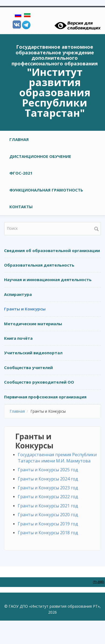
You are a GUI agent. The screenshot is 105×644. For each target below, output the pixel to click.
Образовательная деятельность (39, 265)
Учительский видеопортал (33, 353)
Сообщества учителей (28, 367)
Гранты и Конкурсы (25, 309)
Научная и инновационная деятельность (48, 279)
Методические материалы (33, 324)
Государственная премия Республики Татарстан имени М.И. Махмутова (57, 458)
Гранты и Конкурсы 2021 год (48, 506)
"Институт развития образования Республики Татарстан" (55, 92)
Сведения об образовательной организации (52, 250)
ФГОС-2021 (21, 173)
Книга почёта (18, 338)
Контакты (21, 207)
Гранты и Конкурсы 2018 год (48, 533)
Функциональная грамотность (46, 190)
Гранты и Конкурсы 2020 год (48, 515)
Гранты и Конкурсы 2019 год (48, 524)
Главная (19, 139)
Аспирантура (18, 294)
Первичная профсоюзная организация (45, 397)
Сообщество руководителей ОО (39, 382)
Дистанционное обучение (40, 156)
